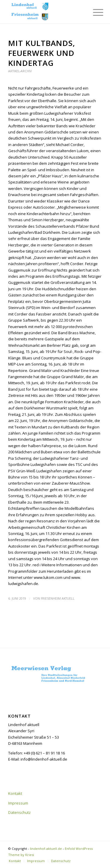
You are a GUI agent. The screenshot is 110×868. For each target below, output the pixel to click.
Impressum (18, 803)
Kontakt (15, 793)
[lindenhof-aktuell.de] (46, 12)
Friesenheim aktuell (58, 598)
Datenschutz (20, 812)
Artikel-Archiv (20, 71)
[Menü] (94, 12)
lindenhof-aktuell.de (46, 849)
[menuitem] (94, 12)
